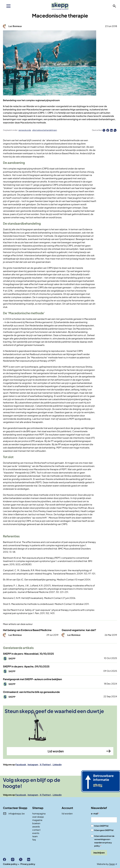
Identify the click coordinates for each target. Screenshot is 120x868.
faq (34, 840)
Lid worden (56, 751)
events (36, 833)
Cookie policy (10, 864)
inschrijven (99, 853)
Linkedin (57, 765)
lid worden (67, 814)
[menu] (8, 6)
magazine (37, 820)
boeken (36, 823)
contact (36, 830)
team (35, 836)
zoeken (114, 6)
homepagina (39, 814)
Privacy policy (28, 864)
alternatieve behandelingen (45, 130)
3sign (112, 864)
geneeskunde (25, 130)
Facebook (21, 765)
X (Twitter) (45, 765)
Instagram (33, 765)
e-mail (94, 814)
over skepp (38, 817)
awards (36, 827)
